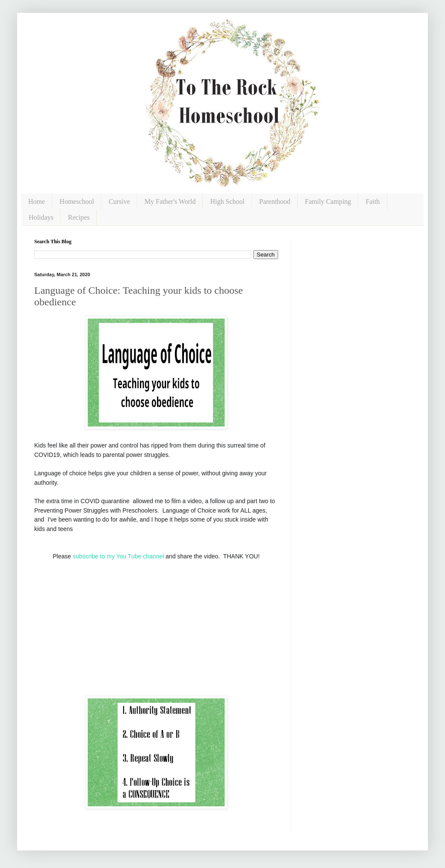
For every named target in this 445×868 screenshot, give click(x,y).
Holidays (41, 217)
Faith (373, 201)
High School (227, 201)
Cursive (119, 201)
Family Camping (328, 201)
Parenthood (275, 201)
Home (37, 201)
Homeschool (77, 201)
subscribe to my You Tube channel (118, 556)
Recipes (79, 217)
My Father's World (170, 201)
